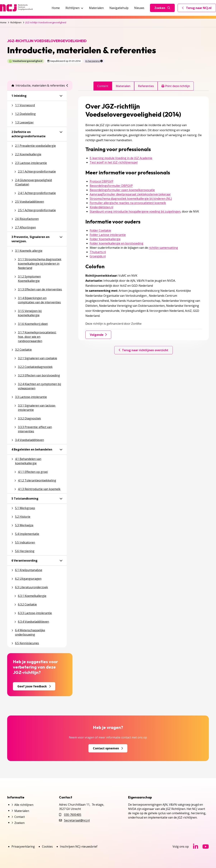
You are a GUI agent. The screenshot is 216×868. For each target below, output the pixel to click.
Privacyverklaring (23, 846)
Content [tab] (103, 86)
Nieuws (139, 8)
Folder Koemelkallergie (105, 239)
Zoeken (162, 8)
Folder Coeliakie (100, 230)
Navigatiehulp (119, 8)
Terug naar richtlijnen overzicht (144, 350)
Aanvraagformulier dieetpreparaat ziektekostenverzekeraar (130, 194)
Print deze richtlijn (176, 86)
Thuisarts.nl (98, 252)
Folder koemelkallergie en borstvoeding (117, 243)
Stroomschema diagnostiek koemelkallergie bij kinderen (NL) (131, 199)
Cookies (47, 846)
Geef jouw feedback (34, 686)
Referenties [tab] (146, 86)
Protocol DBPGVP (102, 181)
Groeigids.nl (98, 256)
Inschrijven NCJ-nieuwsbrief (79, 846)
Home (56, 8)
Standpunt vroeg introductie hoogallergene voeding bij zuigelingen (135, 211)
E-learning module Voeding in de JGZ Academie (121, 158)
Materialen (96, 8)
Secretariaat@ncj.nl (77, 820)
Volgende (98, 335)
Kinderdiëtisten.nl (101, 207)
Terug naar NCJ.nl (199, 9)
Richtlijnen (74, 8)
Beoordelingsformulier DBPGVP (111, 186)
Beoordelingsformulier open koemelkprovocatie (122, 190)
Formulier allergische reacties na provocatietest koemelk (128, 203)
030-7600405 (73, 815)
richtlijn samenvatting (163, 248)
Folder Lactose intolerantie (108, 235)
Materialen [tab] (123, 86)
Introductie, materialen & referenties (38, 85)
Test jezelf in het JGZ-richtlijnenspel (114, 162)
